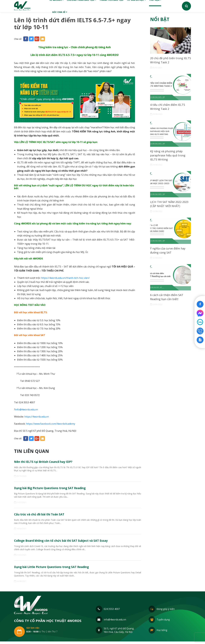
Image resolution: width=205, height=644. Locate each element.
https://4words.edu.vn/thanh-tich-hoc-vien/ (65, 278)
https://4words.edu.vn (37, 417)
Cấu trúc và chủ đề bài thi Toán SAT (44, 515)
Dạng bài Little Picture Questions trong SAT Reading (58, 569)
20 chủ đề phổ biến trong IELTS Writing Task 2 (168, 61)
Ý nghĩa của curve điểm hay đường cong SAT (169, 255)
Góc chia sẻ (60, 12)
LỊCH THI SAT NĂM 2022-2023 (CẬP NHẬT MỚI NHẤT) (170, 207)
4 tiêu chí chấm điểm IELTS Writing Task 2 (169, 108)
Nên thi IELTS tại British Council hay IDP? (48, 462)
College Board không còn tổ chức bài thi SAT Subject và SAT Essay (69, 542)
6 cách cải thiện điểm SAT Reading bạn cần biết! (168, 302)
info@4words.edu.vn (27, 409)
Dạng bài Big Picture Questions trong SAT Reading (56, 489)
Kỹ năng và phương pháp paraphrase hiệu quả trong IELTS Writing (170, 158)
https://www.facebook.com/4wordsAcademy (51, 424)
